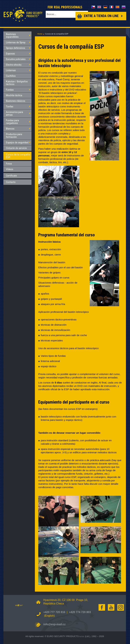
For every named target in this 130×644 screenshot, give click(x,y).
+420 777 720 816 (54, 612)
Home (40, 34)
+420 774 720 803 (80, 612)
